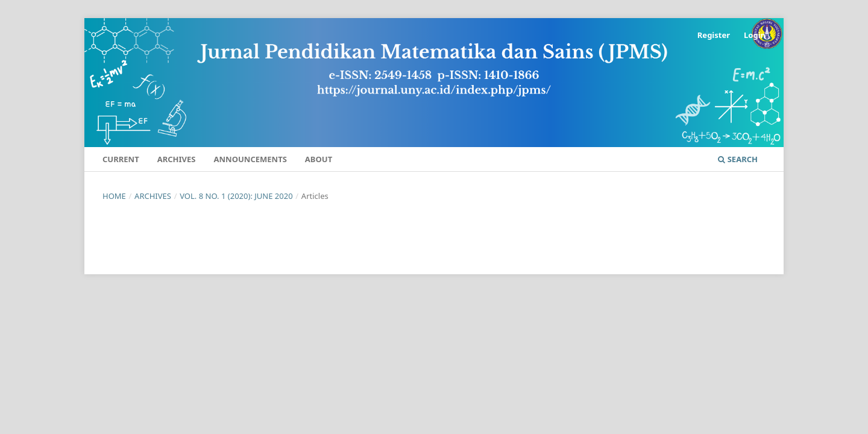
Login (755, 35)
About (319, 159)
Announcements (250, 159)
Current (121, 159)
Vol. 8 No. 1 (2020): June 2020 (236, 196)
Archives (177, 159)
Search (738, 159)
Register (714, 35)
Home (114, 196)
